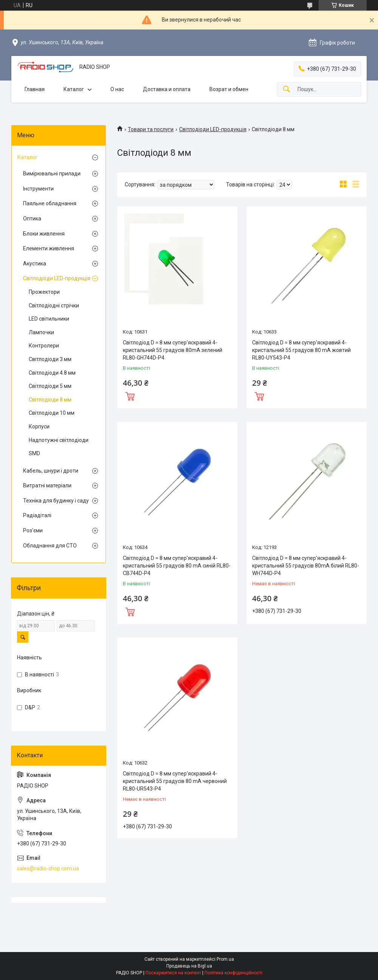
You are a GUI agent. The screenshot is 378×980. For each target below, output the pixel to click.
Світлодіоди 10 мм (52, 413)
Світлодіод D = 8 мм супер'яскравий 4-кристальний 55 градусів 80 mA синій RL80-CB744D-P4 (177, 565)
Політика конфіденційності (233, 973)
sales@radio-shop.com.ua (48, 868)
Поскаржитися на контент (173, 973)
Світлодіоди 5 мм (50, 386)
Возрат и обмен (229, 89)
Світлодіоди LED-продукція (213, 129)
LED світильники (49, 319)
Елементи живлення (49, 248)
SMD (34, 453)
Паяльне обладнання (50, 203)
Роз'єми (33, 530)
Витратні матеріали (47, 485)
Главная (35, 89)
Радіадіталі (37, 515)
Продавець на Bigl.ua (189, 966)
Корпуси (39, 426)
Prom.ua (225, 959)
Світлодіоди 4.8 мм (52, 373)
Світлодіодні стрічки (54, 305)
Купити (130, 395)
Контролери (44, 346)
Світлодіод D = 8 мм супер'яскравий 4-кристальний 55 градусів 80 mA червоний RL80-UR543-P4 (175, 781)
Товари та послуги (151, 129)
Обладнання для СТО (50, 546)
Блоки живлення (44, 234)
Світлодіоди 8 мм (50, 400)
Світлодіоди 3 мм (50, 359)
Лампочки (41, 332)
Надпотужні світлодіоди (59, 440)
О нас (117, 89)
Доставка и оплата (167, 89)
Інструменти (38, 189)
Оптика (32, 219)
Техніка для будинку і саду (56, 501)
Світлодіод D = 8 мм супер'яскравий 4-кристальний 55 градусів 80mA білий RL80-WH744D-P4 (306, 565)
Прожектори (44, 292)
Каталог (74, 89)
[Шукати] (287, 89)
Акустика (35, 264)
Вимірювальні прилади (52, 174)
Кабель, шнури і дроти (51, 471)
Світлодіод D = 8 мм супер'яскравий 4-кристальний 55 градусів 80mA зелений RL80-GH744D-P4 (173, 350)
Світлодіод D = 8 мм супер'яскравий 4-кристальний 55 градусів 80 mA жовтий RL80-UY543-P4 (301, 350)
